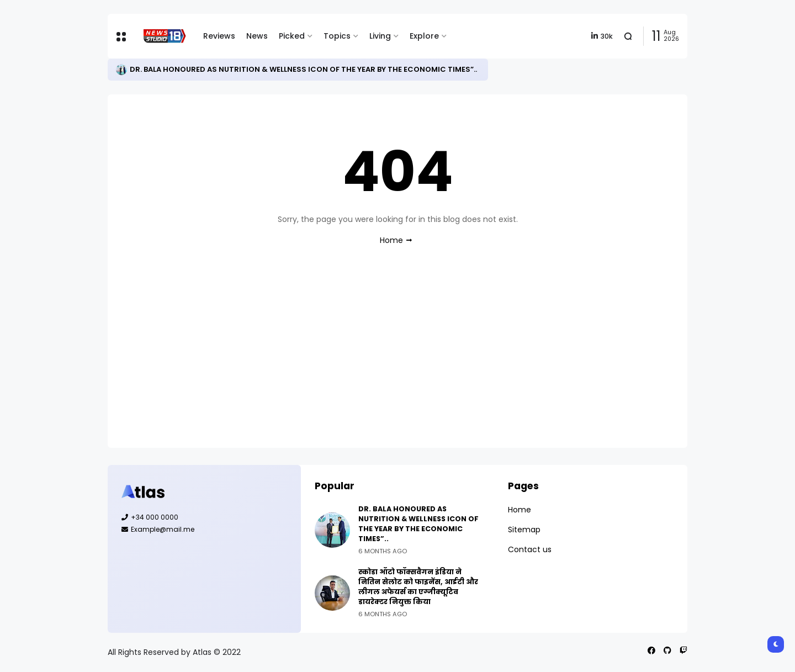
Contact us (530, 549)
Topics (337, 36)
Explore (424, 36)
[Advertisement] (397, 357)
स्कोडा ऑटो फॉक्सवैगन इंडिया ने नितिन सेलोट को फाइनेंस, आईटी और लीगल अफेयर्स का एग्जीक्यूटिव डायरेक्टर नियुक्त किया (418, 587)
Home (391, 240)
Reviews (219, 36)
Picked (292, 36)
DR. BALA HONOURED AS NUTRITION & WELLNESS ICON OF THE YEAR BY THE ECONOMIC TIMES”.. (303, 69)
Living (380, 36)
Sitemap (524, 530)
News (257, 36)
